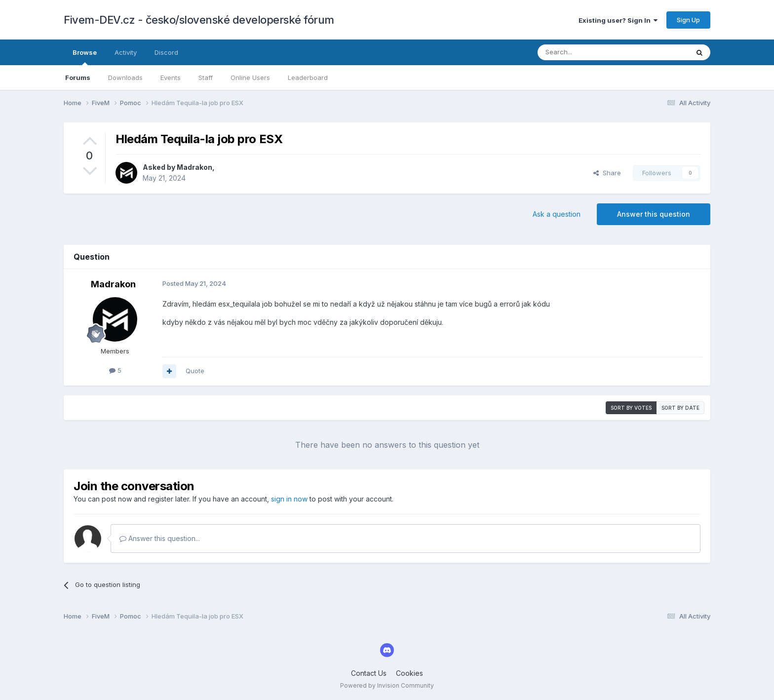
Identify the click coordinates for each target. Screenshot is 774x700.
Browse (85, 57)
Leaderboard (308, 78)
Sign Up (688, 20)
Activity (126, 52)
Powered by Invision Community (387, 685)
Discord (166, 52)
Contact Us (369, 673)
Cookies (409, 673)
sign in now (289, 499)
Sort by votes (631, 408)
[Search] (588, 52)
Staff (206, 78)
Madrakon (194, 167)
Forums (78, 78)
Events (171, 78)
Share (607, 173)
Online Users (250, 78)
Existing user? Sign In (618, 20)
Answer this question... (160, 538)
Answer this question (654, 214)
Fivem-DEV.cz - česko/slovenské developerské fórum (199, 20)
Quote (195, 371)
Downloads (125, 78)
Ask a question (557, 214)
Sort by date (680, 408)
